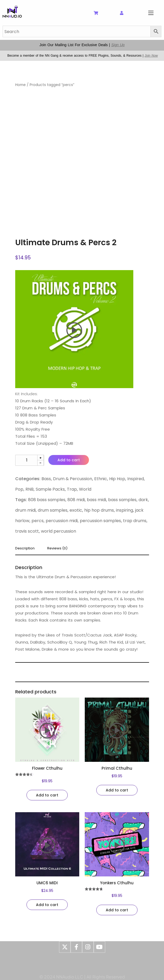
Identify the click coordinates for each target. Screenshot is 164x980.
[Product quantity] (30, 460)
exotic (76, 510)
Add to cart (69, 460)
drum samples (53, 510)
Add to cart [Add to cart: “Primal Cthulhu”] (117, 790)
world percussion (59, 531)
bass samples (122, 500)
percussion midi (62, 521)
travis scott (27, 531)
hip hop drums (99, 510)
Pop (19, 489)
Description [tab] (25, 549)
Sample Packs (50, 489)
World (85, 489)
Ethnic (101, 479)
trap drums (135, 521)
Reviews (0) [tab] (57, 549)
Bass (46, 479)
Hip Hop (117, 479)
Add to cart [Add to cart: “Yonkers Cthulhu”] (117, 910)
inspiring (125, 510)
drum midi (25, 510)
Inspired (136, 479)
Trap (72, 489)
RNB (30, 489)
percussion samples (100, 521)
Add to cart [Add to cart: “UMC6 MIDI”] (47, 905)
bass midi (96, 500)
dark (143, 500)
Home (20, 85)
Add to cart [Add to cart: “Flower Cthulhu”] (47, 795)
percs (38, 521)
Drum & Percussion (73, 479)
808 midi (76, 500)
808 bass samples (47, 500)
